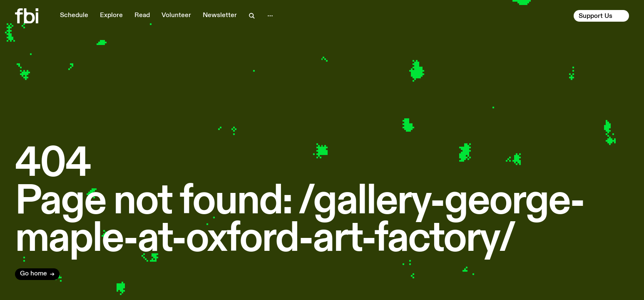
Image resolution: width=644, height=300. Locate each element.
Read (142, 15)
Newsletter (220, 15)
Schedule (74, 15)
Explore (111, 15)
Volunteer (176, 15)
